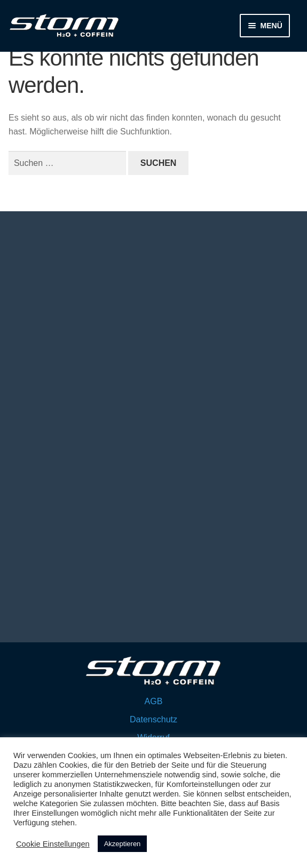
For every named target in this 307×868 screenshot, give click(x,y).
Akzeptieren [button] (123, 844)
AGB (154, 701)
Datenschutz (153, 719)
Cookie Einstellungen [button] (53, 844)
